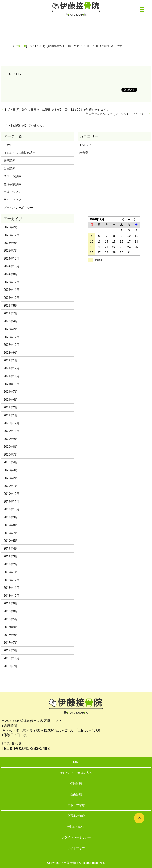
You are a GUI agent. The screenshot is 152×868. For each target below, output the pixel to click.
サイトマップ (12, 200)
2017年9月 (11, 635)
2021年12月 (11, 368)
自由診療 (9, 168)
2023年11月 (11, 290)
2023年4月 (11, 321)
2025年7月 (11, 251)
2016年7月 (11, 666)
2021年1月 (11, 415)
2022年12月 (11, 337)
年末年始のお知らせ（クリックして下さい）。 (116, 114)
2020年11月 (11, 431)
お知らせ (21, 46)
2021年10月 (11, 384)
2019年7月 (11, 533)
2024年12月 (11, 259)
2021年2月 (11, 407)
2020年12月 (11, 423)
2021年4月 (11, 400)
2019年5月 (11, 541)
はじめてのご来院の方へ (20, 153)
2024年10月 (11, 266)
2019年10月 (11, 509)
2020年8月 (11, 447)
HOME (8, 145)
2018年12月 (11, 580)
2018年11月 (11, 588)
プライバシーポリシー (18, 208)
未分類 (84, 153)
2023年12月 (11, 282)
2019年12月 (11, 494)
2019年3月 (11, 556)
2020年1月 (11, 486)
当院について (12, 192)
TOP (7, 46)
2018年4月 (11, 627)
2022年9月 (11, 353)
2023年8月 (11, 305)
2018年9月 (11, 603)
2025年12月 (11, 235)
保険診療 (9, 160)
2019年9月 (11, 517)
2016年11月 (11, 658)
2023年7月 (11, 313)
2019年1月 (11, 572)
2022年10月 (11, 345)
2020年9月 (11, 439)
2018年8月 (11, 611)
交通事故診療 (12, 184)
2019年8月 (11, 525)
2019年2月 (11, 564)
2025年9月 (11, 243)
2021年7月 (11, 392)
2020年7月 (11, 455)
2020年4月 (11, 462)
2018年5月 (11, 619)
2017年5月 (11, 650)
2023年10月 (11, 298)
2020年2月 (11, 478)
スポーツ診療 (12, 176)
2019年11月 (11, 502)
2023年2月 (11, 329)
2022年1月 (11, 360)
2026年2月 (11, 227)
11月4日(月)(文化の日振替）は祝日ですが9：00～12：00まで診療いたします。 (57, 110)
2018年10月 (11, 596)
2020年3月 (11, 470)
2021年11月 (11, 376)
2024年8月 (11, 274)
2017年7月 (11, 643)
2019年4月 (11, 548)
